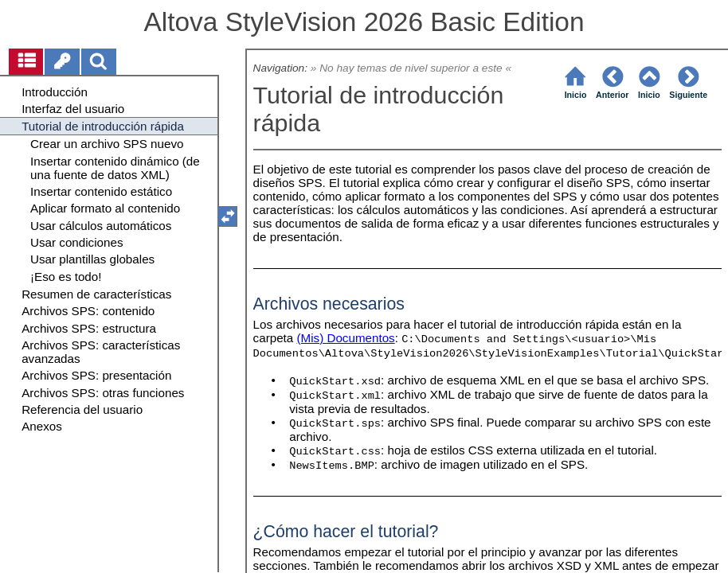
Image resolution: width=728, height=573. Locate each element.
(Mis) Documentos (345, 338)
